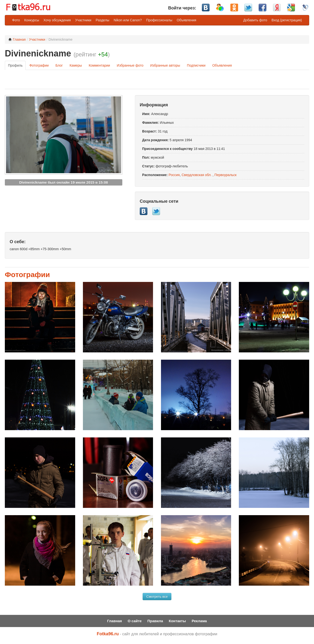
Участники (83, 20)
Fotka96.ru (108, 634)
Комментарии (99, 65)
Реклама (199, 621)
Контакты (177, 621)
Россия (174, 175)
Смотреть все (157, 597)
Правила (155, 621)
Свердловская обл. (197, 175)
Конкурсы (32, 20)
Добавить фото (255, 20)
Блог (59, 65)
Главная (17, 39)
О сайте (135, 621)
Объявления (186, 20)
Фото (16, 20)
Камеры (76, 65)
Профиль (15, 65)
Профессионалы (159, 20)
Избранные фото (130, 65)
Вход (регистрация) (287, 20)
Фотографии (39, 65)
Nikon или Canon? (128, 20)
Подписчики (196, 65)
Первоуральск (226, 175)
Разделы (102, 20)
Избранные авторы (165, 65)
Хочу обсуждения (57, 20)
